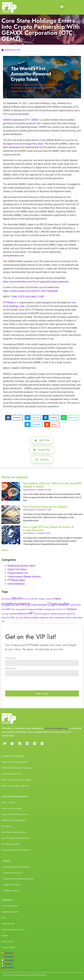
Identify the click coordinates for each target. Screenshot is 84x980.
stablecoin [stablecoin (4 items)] (44, 618)
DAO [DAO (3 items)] (3, 609)
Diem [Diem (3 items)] (13, 609)
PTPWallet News (16, 580)
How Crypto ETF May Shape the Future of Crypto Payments (48, 529)
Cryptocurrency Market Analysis (24, 577)
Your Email (11, 668)
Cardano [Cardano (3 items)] (41, 599)
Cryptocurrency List (18, 573)
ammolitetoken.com (14, 256)
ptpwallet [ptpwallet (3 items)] (62, 614)
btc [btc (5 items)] (36, 599)
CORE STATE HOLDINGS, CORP (28, 297)
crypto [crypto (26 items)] (57, 599)
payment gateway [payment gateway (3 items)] (42, 614)
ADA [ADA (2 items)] (3, 599)
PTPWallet (9, 303)
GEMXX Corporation (14, 120)
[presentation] (42, 683)
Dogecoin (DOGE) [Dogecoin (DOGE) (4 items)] (36, 609)
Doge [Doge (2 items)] (18, 609)
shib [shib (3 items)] (17, 618)
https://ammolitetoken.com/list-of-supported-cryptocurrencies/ (36, 282)
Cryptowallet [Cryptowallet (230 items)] (58, 604)
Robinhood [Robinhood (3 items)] (6, 618)
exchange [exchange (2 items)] (5, 614)
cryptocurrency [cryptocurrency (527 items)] (16, 604)
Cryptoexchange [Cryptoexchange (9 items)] (39, 605)
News (7, 861)
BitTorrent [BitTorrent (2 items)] (26, 599)
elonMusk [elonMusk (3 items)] (48, 609)
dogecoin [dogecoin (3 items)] (24, 609)
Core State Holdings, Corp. (56, 728)
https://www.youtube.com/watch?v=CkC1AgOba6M (30, 291)
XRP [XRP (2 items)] (3, 621)
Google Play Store (34, 144)
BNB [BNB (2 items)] (32, 599)
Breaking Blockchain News (21, 566)
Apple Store (13, 144)
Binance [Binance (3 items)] (8, 599)
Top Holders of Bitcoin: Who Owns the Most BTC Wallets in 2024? (52, 485)
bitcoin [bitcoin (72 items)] (17, 598)
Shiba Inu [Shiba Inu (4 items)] (28, 618)
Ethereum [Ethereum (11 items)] (72, 609)
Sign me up (42, 693)
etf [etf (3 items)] (57, 609)
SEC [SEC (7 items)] (13, 618)
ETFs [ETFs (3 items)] (61, 609)
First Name (10, 658)
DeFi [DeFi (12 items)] (8, 609)
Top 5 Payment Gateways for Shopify (45, 507)
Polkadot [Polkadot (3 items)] (54, 614)
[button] (62, 7)
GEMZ (35, 120)
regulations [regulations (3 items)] (71, 614)
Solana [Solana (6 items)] (36, 618)
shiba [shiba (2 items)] (21, 618)
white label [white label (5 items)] (78, 618)
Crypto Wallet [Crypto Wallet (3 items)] (75, 605)
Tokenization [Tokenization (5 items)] (60, 618)
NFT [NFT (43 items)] (32, 613)
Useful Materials (16, 584)
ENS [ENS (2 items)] (54, 609)
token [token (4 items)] (51, 618)
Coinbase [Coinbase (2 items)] (49, 599)
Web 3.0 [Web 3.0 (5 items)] (69, 618)
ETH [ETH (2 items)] (65, 609)
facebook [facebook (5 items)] (13, 614)
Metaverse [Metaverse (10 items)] (23, 614)
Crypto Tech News (17, 569)
